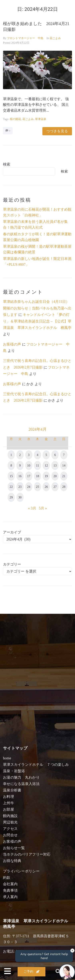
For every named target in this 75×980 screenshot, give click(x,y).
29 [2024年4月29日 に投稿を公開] (11, 497)
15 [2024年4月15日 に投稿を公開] (11, 476)
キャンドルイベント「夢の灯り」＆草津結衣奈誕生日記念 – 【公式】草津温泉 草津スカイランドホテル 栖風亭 (37, 321)
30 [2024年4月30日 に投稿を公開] (20, 497)
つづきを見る (57, 131)
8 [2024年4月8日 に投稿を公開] (11, 465)
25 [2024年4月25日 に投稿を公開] (37, 487)
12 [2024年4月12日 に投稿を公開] (46, 465)
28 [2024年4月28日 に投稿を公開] (64, 487)
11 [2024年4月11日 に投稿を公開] (37, 465)
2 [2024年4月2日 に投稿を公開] (20, 455)
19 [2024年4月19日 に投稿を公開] (46, 476)
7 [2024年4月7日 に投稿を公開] (64, 455)
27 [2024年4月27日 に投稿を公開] (55, 487)
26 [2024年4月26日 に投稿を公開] (46, 487)
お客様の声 (12, 344)
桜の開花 (15, 119)
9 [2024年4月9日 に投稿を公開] (20, 465)
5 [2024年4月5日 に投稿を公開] (46, 455)
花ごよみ (55, 38)
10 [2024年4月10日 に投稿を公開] (29, 465)
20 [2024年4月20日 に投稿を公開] (55, 476)
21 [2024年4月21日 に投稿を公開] (64, 476)
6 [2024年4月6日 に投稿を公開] (55, 455)
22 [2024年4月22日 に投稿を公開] (11, 487)
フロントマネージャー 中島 (25, 38)
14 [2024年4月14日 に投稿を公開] (64, 465)
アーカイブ (12, 532)
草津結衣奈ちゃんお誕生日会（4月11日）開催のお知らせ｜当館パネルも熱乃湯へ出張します (37, 308)
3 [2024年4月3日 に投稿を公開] (29, 455)
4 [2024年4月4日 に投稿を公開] (37, 455)
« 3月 (32, 508)
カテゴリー (12, 564)
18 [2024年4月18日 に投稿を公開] (37, 476)
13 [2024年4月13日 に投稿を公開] (55, 465)
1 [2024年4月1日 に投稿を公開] (11, 455)
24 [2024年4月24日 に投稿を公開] (29, 487)
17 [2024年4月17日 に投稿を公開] (29, 476)
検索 (7, 164)
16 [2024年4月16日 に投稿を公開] (20, 476)
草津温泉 (41, 119)
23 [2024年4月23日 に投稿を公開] (20, 487)
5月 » (43, 508)
